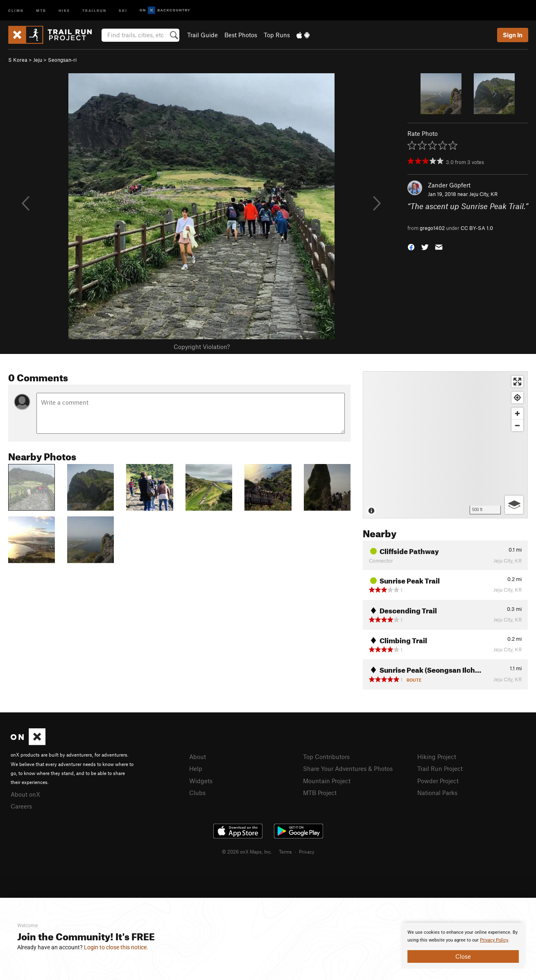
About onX (25, 794)
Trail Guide (202, 35)
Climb (16, 10)
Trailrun (94, 10)
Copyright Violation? (202, 347)
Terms (285, 852)
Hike (64, 10)
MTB (41, 10)
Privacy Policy (494, 940)
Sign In (513, 35)
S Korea (18, 60)
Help (196, 768)
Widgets (201, 781)
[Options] (514, 505)
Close (463, 956)
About (198, 757)
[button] (411, 247)
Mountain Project (327, 781)
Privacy (307, 852)
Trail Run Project (440, 768)
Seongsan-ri (62, 60)
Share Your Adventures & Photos (348, 768)
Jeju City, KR (483, 194)
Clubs (197, 793)
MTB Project (320, 793)
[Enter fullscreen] (517, 382)
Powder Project (438, 781)
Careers (21, 806)
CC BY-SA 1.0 (477, 228)
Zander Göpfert (449, 185)
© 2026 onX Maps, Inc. (247, 852)
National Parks (437, 793)
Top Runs (277, 35)
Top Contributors (326, 757)
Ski (123, 10)
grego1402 (432, 228)
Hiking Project (437, 757)
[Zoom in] (517, 413)
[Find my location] (517, 398)
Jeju (38, 60)
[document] (463, 946)
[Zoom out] (517, 425)
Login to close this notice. (116, 947)
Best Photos (241, 35)
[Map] (445, 445)
